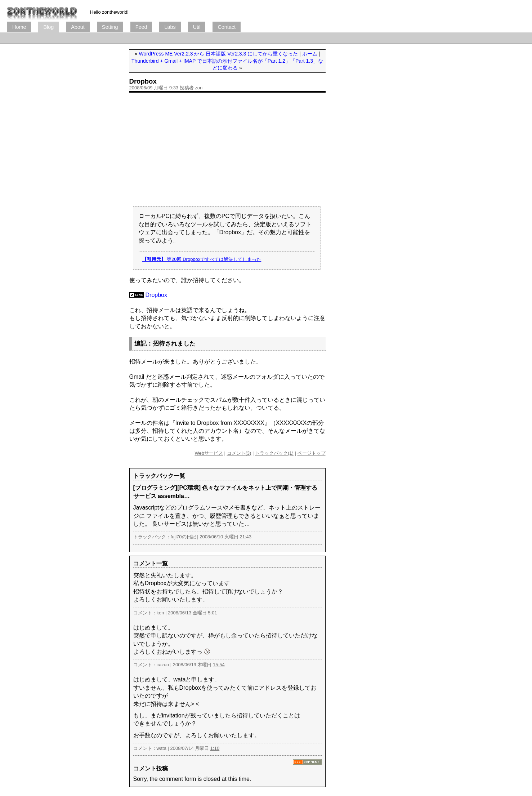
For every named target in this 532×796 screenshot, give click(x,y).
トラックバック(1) (274, 453)
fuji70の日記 (183, 537)
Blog (48, 27)
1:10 (215, 748)
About (78, 27)
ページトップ (312, 453)
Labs (170, 27)
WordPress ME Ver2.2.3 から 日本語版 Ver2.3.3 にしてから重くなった (219, 54)
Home (19, 27)
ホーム (310, 54)
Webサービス (209, 453)
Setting (110, 27)
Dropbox (143, 81)
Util (197, 27)
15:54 (219, 665)
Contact (227, 27)
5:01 (212, 613)
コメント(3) (239, 453)
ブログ (42, 11)
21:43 (245, 537)
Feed (141, 27)
